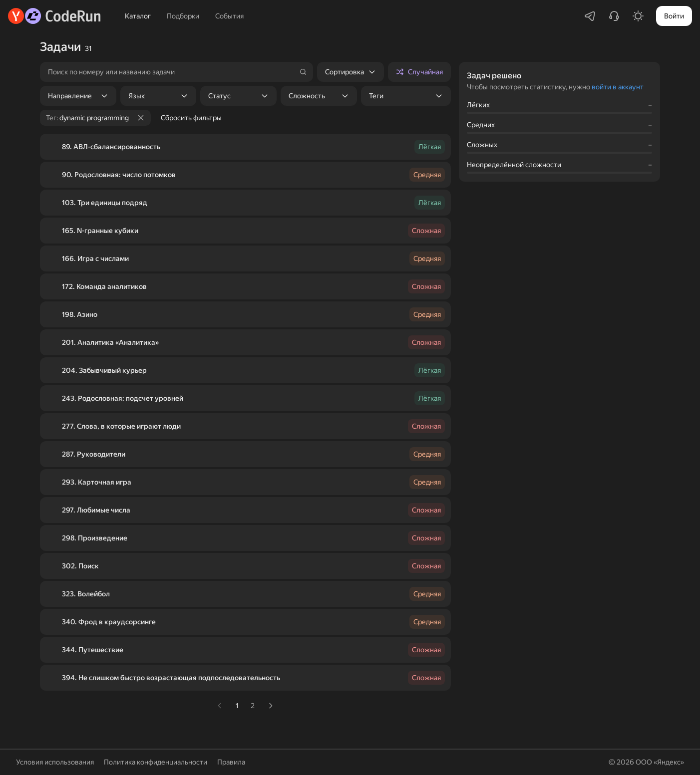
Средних (481, 125)
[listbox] (350, 72)
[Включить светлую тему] (638, 16)
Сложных (482, 145)
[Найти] (303, 72)
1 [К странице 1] (237, 706)
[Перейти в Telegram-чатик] (590, 16)
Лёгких (478, 105)
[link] (220, 706)
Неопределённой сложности (514, 165)
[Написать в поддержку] (614, 16)
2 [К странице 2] (253, 706)
